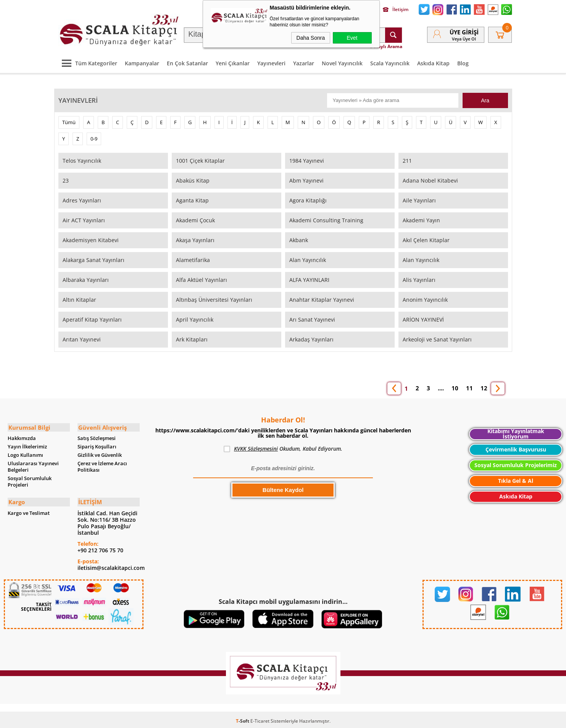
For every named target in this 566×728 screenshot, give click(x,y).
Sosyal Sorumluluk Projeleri (30, 480)
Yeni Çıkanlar (233, 62)
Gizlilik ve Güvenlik (100, 453)
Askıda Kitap (433, 62)
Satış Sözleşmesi (97, 436)
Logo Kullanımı (25, 453)
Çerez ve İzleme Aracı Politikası (102, 465)
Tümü (69, 121)
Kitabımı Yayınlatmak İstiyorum (516, 433)
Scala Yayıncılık (390, 62)
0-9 (94, 137)
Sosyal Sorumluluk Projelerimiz (516, 464)
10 (455, 387)
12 (484, 387)
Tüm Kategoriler (88, 62)
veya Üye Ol (464, 38)
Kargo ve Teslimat (29, 510)
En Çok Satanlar (187, 62)
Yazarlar (304, 62)
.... (441, 387)
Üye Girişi (464, 31)
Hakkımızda (22, 436)
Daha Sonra (311, 38)
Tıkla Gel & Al (516, 480)
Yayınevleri (271, 62)
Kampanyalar (142, 62)
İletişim (396, 10)
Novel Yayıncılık (342, 62)
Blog (463, 62)
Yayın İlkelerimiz (27, 445)
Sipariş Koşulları (97, 445)
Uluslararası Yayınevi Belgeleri (33, 465)
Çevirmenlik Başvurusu (516, 448)
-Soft (243, 718)
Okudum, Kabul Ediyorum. (283, 448)
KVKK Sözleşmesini (256, 447)
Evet (352, 38)
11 (469, 387)
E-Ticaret (260, 718)
